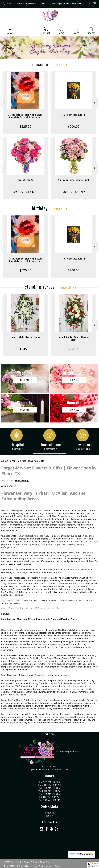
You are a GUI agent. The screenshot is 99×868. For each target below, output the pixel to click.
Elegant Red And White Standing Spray (74, 338)
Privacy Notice (25, 866)
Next (95, 103)
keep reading (22, 480)
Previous (4, 103)
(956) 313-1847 (39, 586)
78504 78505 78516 (42, 600)
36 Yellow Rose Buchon (74, 115)
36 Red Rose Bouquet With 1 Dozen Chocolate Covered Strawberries (25, 116)
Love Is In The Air (25, 180)
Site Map (59, 866)
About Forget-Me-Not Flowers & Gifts (23, 461)
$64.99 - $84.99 (74, 192)
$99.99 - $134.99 (25, 192)
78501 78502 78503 (25, 600)
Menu (10, 33)
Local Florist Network (43, 866)
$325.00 (25, 126)
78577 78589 (12, 603)
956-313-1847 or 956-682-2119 (22, 3)
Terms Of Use (10, 866)
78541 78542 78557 (76, 600)
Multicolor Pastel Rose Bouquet (74, 180)
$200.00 (74, 126)
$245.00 (25, 349)
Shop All (59, 65)
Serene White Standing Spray (25, 337)
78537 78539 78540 (59, 600)
